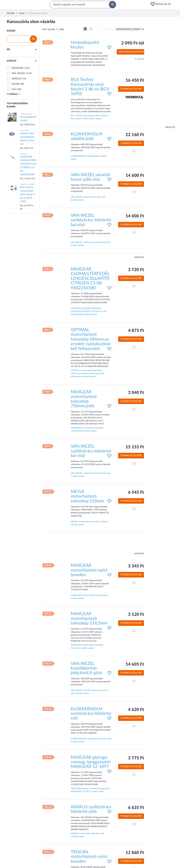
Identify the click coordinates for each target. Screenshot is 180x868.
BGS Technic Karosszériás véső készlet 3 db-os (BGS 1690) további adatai (89, 117)
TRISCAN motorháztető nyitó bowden (89, 857)
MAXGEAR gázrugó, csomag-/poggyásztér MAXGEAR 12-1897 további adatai (90, 790)
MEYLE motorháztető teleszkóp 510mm (87, 496)
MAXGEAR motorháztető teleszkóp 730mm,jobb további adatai (87, 429)
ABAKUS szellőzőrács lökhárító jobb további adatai (88, 835)
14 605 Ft (135, 664)
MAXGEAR (17, 68)
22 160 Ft (135, 135)
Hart (14, 89)
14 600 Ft (135, 176)
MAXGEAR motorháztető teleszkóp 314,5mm (89, 619)
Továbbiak (13, 94)
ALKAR (15, 84)
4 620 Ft (136, 710)
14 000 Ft (135, 216)
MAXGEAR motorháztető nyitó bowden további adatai (89, 597)
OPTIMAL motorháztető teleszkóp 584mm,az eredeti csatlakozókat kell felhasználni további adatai (88, 373)
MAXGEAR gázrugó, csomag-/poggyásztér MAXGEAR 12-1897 (91, 762)
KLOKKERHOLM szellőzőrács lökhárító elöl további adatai (91, 740)
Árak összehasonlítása (133, 52)
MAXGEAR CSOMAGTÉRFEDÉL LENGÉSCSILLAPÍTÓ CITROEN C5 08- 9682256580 (90, 279)
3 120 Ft (136, 615)
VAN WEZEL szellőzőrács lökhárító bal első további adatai (91, 244)
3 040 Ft (136, 393)
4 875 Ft (136, 331)
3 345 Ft (136, 566)
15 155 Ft (135, 447)
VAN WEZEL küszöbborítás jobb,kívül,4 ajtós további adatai (89, 692)
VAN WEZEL (18, 73)
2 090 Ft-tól (133, 43)
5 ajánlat (139, 59)
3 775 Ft (136, 758)
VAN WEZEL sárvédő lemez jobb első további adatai (88, 198)
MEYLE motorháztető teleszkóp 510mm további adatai (89, 523)
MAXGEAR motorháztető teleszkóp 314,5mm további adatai (87, 646)
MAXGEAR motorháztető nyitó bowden (89, 570)
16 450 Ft (135, 80)
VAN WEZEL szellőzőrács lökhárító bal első (91, 220)
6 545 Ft (136, 492)
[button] (162, 4)
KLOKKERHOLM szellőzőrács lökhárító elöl (91, 714)
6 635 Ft (136, 808)
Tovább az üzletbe (131, 89)
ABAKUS (16, 79)
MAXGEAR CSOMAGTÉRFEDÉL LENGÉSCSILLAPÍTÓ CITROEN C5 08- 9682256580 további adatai (89, 311)
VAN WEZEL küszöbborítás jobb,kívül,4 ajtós (86, 668)
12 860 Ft (135, 853)
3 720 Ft (136, 270)
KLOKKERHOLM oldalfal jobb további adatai (89, 158)
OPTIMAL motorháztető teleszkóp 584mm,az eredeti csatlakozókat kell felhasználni (91, 339)
